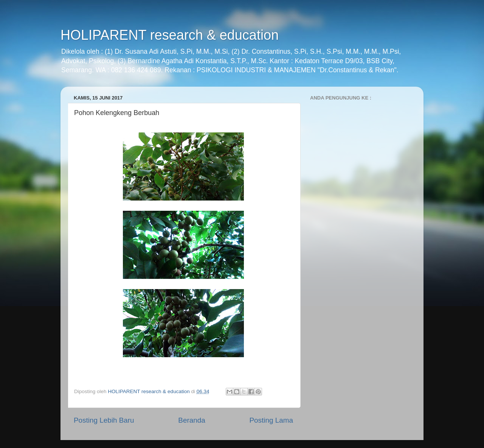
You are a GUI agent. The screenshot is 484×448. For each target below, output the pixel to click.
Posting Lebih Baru (104, 420)
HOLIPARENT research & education (170, 35)
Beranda (192, 420)
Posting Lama (271, 420)
